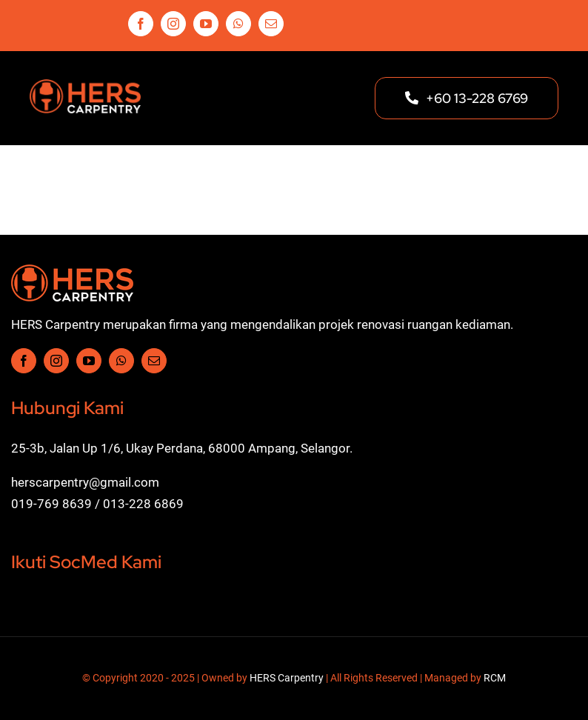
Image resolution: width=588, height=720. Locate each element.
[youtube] (206, 24)
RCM (495, 678)
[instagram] (173, 24)
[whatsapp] (238, 24)
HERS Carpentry (287, 678)
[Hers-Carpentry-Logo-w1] (72, 270)
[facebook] (141, 24)
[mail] (271, 24)
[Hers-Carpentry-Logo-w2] (85, 85)
